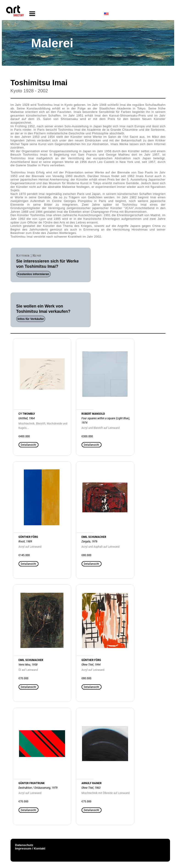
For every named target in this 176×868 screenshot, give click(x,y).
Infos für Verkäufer (31, 319)
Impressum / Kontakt (30, 848)
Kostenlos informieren (33, 274)
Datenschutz (24, 845)
